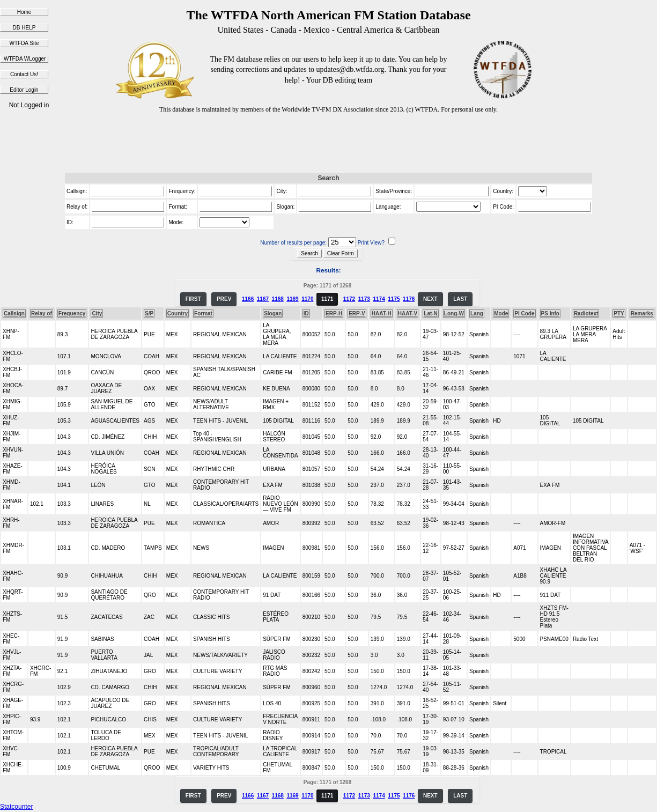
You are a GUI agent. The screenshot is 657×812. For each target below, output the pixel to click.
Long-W (454, 313)
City (97, 313)
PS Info (550, 313)
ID (306, 313)
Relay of (42, 313)
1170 (307, 299)
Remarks (642, 313)
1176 (409, 299)
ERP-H (334, 313)
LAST (460, 299)
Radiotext (586, 313)
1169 (292, 299)
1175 (394, 299)
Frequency (72, 313)
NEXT (430, 299)
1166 (248, 299)
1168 (278, 299)
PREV (224, 299)
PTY (619, 313)
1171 (327, 299)
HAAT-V (408, 313)
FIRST (193, 299)
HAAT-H (382, 313)
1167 (263, 299)
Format (203, 313)
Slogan (273, 313)
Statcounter (16, 807)
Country (178, 313)
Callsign (14, 313)
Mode (501, 313)
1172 (349, 299)
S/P (149, 313)
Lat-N (431, 313)
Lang (477, 313)
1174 (379, 299)
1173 (364, 299)
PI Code (524, 313)
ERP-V (357, 313)
